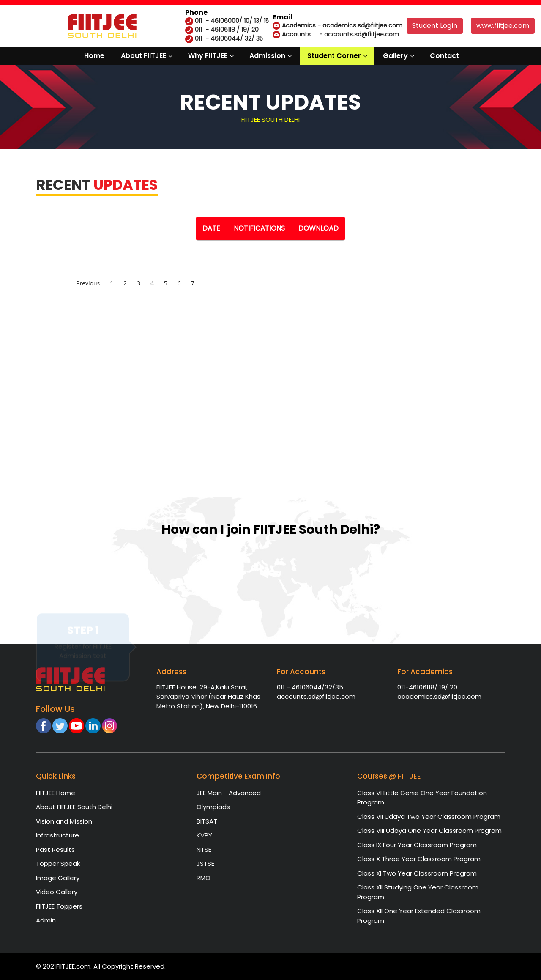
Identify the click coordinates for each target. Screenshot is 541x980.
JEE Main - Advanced (229, 793)
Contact (444, 56)
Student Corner (334, 56)
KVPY (204, 835)
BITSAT (207, 821)
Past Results (55, 850)
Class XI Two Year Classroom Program (417, 873)
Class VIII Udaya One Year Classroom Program (429, 830)
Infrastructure (57, 835)
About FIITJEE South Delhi (74, 807)
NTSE (204, 850)
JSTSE (205, 863)
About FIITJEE (143, 56)
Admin (46, 920)
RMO (204, 878)
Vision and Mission (64, 821)
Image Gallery (58, 878)
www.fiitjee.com (503, 26)
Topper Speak (58, 863)
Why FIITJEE (208, 56)
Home (94, 56)
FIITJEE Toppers (59, 906)
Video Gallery (57, 892)
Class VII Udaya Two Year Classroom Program (429, 817)
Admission (267, 56)
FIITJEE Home (56, 793)
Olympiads (213, 807)
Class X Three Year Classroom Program (419, 859)
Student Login (435, 26)
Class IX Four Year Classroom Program (417, 845)
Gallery (395, 56)
